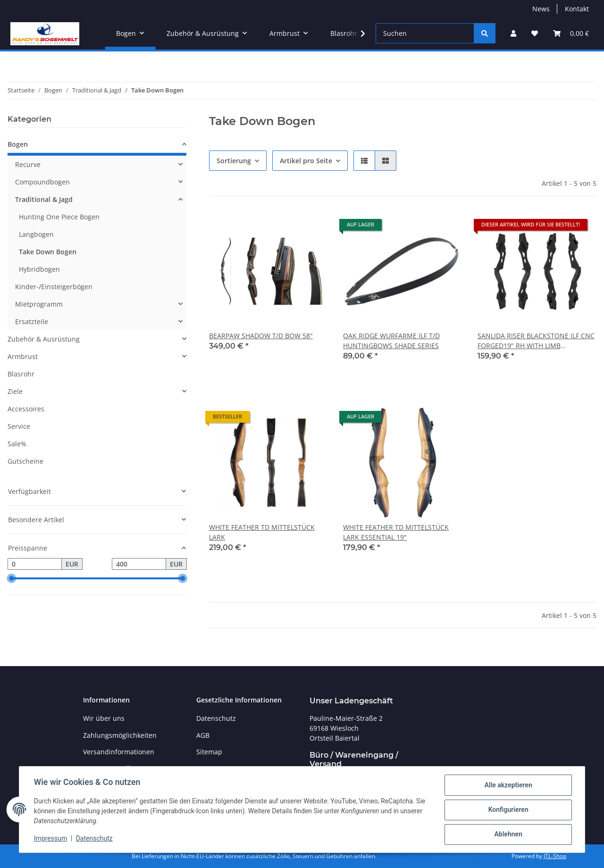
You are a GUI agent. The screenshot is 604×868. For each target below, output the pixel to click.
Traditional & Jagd (44, 199)
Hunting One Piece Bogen (59, 217)
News (541, 9)
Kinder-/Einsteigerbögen (54, 287)
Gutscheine (25, 461)
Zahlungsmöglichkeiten (120, 735)
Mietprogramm (39, 304)
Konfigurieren (508, 810)
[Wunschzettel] (535, 33)
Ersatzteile (32, 321)
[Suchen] (425, 33)
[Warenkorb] (571, 33)
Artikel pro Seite (306, 161)
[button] (513, 33)
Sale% (17, 444)
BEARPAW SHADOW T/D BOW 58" (261, 336)
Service (19, 426)
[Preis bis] (139, 564)
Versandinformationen (119, 752)
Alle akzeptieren (508, 785)
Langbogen (36, 234)
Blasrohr (21, 374)
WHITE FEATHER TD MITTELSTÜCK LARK (262, 532)
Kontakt (577, 9)
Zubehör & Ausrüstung (44, 339)
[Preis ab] (35, 564)
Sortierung (234, 161)
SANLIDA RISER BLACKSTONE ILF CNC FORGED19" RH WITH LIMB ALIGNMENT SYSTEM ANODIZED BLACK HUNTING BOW (536, 341)
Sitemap (209, 752)
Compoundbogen (42, 182)
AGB (203, 735)
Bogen (18, 144)
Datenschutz (95, 839)
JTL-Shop (555, 856)
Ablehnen (508, 835)
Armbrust (23, 356)
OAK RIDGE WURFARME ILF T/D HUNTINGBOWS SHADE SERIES (391, 341)
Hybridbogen (39, 269)
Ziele (15, 391)
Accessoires (26, 409)
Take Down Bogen (48, 252)
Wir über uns (104, 718)
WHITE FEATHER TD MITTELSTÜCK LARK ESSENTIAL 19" (396, 532)
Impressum (51, 839)
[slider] (11, 579)
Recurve (28, 164)
